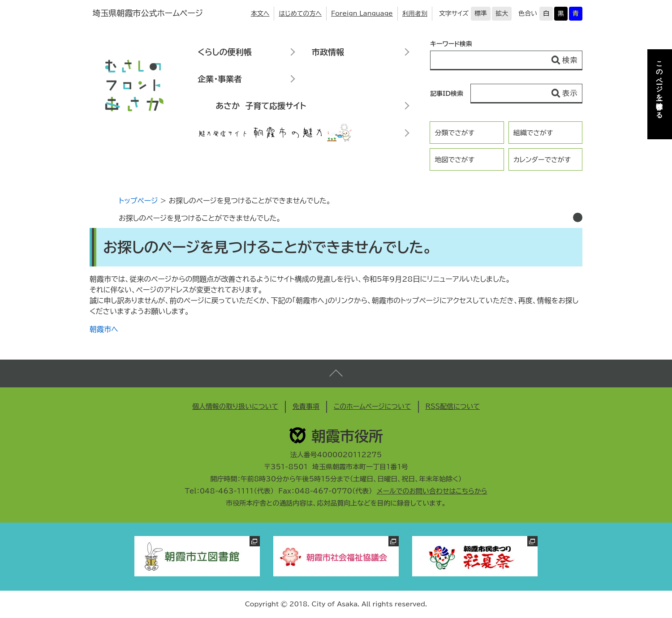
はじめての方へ (300, 13)
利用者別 (415, 13)
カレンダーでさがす (542, 160)
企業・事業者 (220, 79)
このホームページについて (373, 406)
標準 (481, 13)
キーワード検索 (451, 44)
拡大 (502, 13)
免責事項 (306, 406)
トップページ (138, 201)
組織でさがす (533, 133)
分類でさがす (454, 133)
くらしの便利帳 (224, 52)
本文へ (260, 13)
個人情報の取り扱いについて (235, 406)
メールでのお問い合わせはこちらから (432, 491)
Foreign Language (362, 13)
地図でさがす (454, 160)
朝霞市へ (104, 329)
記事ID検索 (447, 94)
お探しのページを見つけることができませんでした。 (200, 218)
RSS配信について (453, 406)
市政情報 (328, 52)
